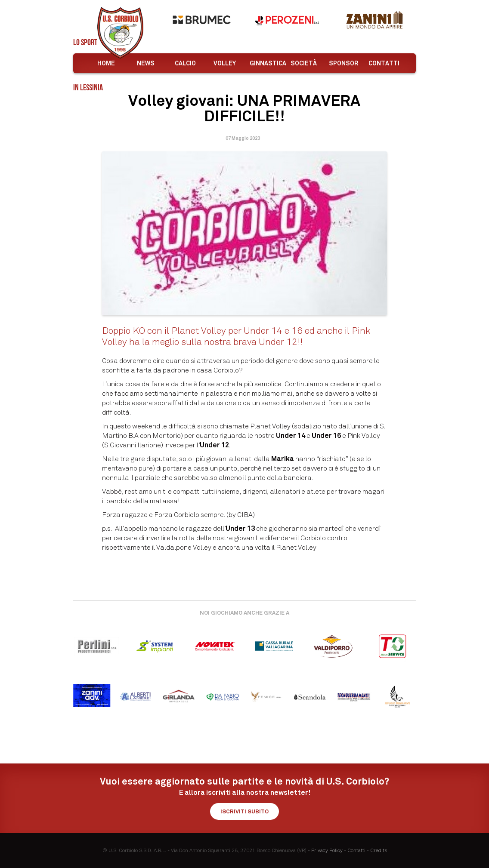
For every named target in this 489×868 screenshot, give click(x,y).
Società (304, 63)
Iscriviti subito (244, 811)
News (146, 63)
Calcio (185, 63)
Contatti (384, 63)
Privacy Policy (327, 850)
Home (106, 63)
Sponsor (344, 63)
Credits (379, 850)
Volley (225, 63)
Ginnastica (266, 63)
